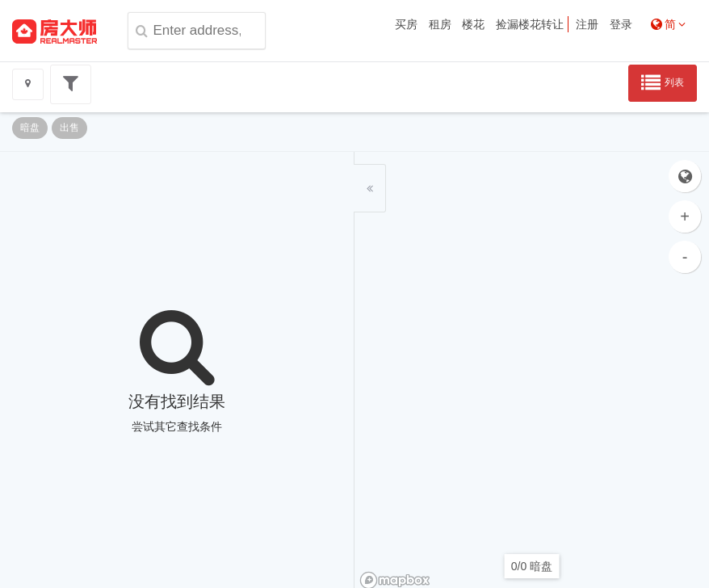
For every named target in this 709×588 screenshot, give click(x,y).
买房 (406, 24)
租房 (440, 24)
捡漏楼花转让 (530, 24)
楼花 (473, 24)
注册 (587, 24)
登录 (621, 24)
